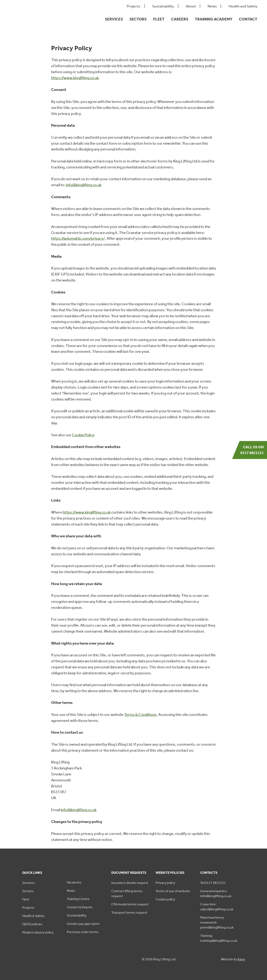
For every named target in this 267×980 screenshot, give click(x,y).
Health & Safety (33, 916)
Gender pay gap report (83, 924)
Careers (180, 19)
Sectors (138, 19)
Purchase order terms (83, 932)
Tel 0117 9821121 (213, 883)
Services (114, 19)
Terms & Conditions (140, 715)
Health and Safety (243, 6)
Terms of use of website (173, 891)
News (212, 6)
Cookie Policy (83, 435)
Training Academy (214, 19)
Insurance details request (130, 883)
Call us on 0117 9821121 (252, 450)
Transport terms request (129, 913)
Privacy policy (165, 883)
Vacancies (74, 882)
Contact (248, 19)
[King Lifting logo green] (30, 27)
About (191, 6)
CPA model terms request (130, 904)
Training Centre (78, 899)
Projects (134, 6)
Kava (241, 959)
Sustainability (163, 6)
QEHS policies (32, 924)
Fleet (159, 19)
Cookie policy (165, 899)
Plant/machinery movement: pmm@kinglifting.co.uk (217, 922)
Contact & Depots (80, 907)
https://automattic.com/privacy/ (78, 238)
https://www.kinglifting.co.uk (75, 78)
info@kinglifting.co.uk (84, 185)
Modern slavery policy (38, 932)
